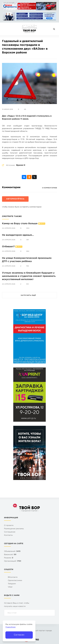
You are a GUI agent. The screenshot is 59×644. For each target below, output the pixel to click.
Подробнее (10, 627)
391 (27, 240)
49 (25, 109)
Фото (43, 224)
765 (28, 266)
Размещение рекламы (14, 529)
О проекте (9, 526)
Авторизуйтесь (15, 199)
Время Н (21, 165)
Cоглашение (10, 532)
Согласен (19, 635)
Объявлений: (12, 551)
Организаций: (13, 561)
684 (28, 251)
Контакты (8, 535)
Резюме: (9, 558)
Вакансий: (10, 555)
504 (28, 228)
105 (27, 284)
